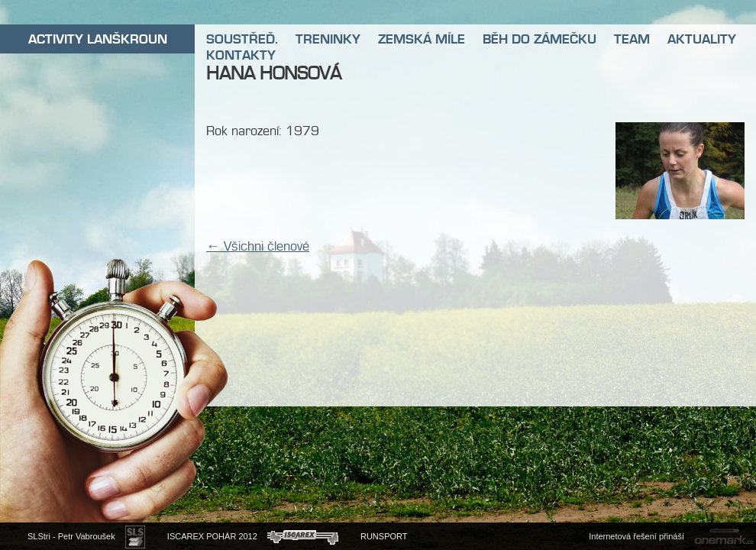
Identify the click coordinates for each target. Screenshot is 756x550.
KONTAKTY (241, 55)
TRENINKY (328, 39)
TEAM (632, 39)
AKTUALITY (702, 39)
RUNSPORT (384, 536)
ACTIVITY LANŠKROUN (98, 39)
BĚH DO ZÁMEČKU (540, 39)
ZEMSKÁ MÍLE (422, 39)
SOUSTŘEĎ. (242, 39)
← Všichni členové (258, 246)
